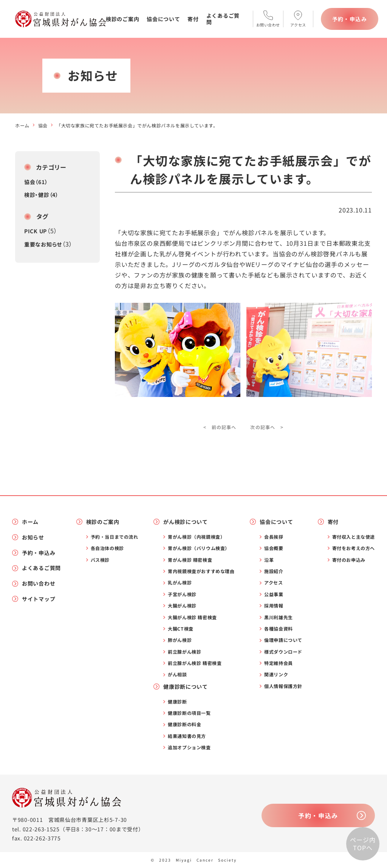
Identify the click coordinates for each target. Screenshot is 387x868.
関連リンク (276, 674)
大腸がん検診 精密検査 (192, 617)
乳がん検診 (180, 583)
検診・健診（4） (41, 195)
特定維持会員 (279, 663)
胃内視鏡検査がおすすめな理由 (201, 571)
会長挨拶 (274, 537)
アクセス (273, 583)
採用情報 (274, 606)
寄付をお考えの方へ (354, 548)
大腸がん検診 (182, 606)
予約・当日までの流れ (115, 537)
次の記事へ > (267, 427)
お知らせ (33, 537)
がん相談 (177, 674)
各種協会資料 (279, 629)
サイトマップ (39, 599)
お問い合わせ (39, 584)
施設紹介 (274, 571)
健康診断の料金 (184, 724)
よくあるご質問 (223, 19)
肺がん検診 (180, 640)
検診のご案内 (122, 19)
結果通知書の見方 (187, 736)
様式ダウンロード (283, 652)
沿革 (269, 560)
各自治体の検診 (107, 548)
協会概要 (274, 548)
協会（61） (36, 182)
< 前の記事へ (220, 427)
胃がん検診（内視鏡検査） (196, 537)
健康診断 (177, 702)
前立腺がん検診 (184, 652)
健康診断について (186, 687)
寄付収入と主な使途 (354, 537)
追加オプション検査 (189, 747)
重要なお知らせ (43, 244)
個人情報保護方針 (283, 686)
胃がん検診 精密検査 (190, 560)
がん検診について (186, 522)
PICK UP (36, 231)
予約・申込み (350, 19)
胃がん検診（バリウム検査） (199, 548)
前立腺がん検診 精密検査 (195, 663)
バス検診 (100, 560)
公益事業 (274, 594)
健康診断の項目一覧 (189, 713)
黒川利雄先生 (279, 617)
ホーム (22, 125)
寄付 (193, 19)
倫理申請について (283, 640)
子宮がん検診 (182, 594)
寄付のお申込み (349, 560)
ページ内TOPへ (363, 844)
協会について (163, 19)
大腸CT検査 (181, 629)
